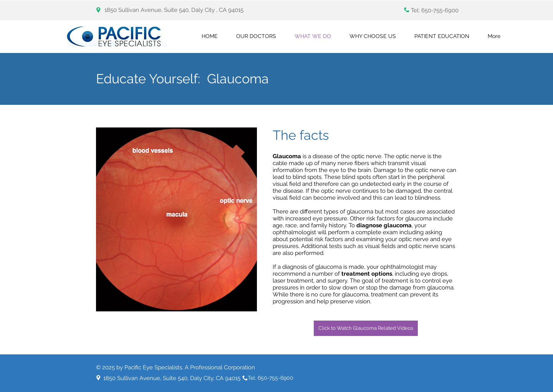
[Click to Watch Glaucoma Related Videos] (366, 328)
